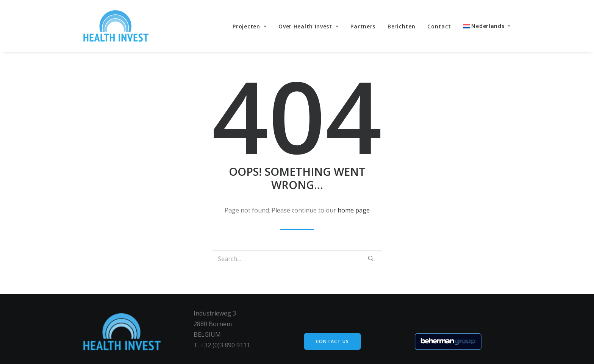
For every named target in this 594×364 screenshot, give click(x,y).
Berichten (401, 26)
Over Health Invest (308, 26)
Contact (439, 26)
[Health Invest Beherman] (116, 26)
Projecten (249, 26)
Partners (363, 26)
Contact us (332, 341)
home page (354, 210)
